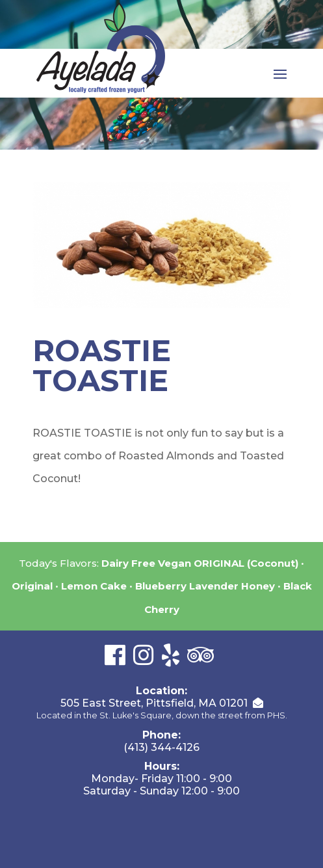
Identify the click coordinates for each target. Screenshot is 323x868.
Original (32, 586)
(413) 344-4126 (161, 747)
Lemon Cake (94, 586)
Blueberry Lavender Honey (205, 586)
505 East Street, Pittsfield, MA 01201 (154, 703)
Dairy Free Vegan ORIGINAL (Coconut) (200, 563)
